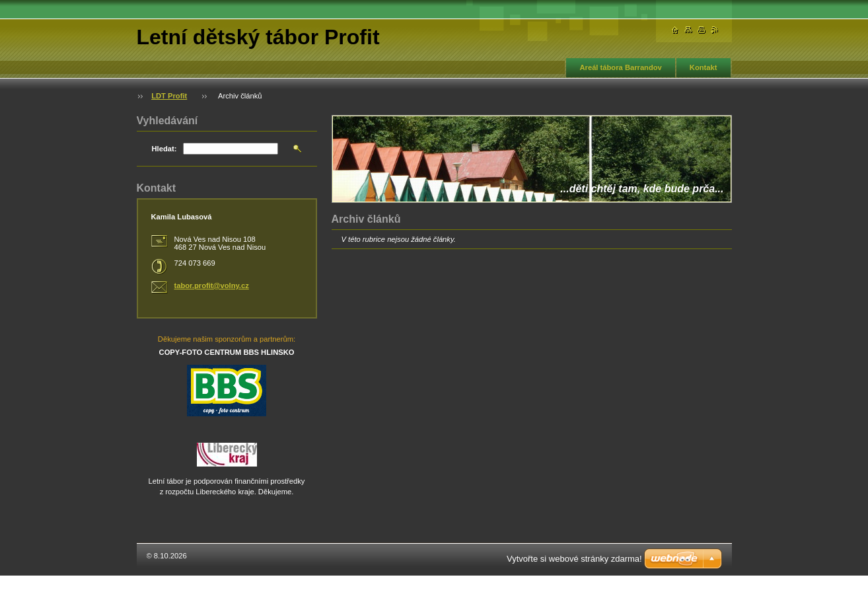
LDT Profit (169, 96)
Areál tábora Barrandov (620, 67)
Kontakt (704, 67)
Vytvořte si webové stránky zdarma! (574, 559)
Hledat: (164, 149)
